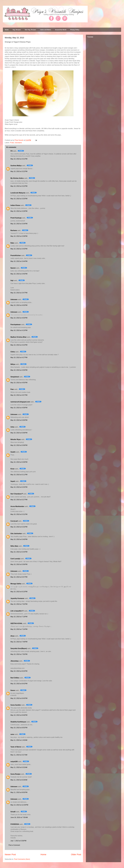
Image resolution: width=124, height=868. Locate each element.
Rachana (14, 230)
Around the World (61, 30)
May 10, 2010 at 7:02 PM (19, 604)
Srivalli (13, 812)
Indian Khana (15, 205)
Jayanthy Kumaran (17, 598)
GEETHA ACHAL (17, 623)
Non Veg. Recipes (30, 30)
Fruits (12, 143)
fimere (13, 690)
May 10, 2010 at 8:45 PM (19, 698)
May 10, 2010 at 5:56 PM (19, 564)
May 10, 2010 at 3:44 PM (19, 261)
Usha (12, 427)
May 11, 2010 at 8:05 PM (19, 792)
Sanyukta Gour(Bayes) (19, 648)
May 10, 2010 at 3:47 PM (19, 293)
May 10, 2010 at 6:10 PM (19, 592)
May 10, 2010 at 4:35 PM (19, 370)
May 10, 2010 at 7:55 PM (19, 654)
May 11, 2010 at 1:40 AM (19, 740)
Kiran (12, 469)
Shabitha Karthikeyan (18, 722)
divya (12, 636)
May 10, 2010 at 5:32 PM (19, 527)
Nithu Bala (14, 546)
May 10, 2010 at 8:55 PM (19, 728)
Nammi (13, 268)
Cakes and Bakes (46, 30)
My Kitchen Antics (17, 178)
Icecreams (18, 143)
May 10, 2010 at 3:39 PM (19, 236)
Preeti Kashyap (16, 218)
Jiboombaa (14, 661)
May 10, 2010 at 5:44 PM (19, 552)
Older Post (76, 854)
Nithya (13, 364)
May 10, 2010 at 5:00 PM (19, 420)
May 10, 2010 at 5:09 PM (19, 445)
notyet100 (14, 762)
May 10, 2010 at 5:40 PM (19, 539)
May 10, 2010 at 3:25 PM (19, 199)
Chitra (13, 352)
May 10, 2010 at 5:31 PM (19, 514)
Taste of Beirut (16, 747)
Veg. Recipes (17, 30)
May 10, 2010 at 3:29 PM (19, 211)
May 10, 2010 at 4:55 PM (19, 383)
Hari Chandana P (17, 494)
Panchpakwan (16, 325)
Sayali (13, 481)
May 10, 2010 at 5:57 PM (19, 577)
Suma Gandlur (16, 705)
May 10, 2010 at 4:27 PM (19, 357)
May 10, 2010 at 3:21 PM (19, 159)
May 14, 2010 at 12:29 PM (19, 805)
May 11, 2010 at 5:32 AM (19, 767)
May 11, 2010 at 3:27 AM (19, 755)
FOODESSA (15, 824)
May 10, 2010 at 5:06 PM (19, 433)
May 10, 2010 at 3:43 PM (19, 249)
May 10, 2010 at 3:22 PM (19, 171)
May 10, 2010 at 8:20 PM (19, 671)
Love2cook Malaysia (18, 193)
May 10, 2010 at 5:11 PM (19, 475)
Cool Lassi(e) (15, 559)
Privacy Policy (75, 30)
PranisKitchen (16, 255)
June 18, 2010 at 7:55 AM (19, 817)
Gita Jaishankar (16, 534)
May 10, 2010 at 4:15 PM (19, 330)
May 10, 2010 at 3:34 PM (19, 224)
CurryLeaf (14, 521)
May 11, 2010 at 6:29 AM (19, 780)
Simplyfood (15, 377)
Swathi (13, 452)
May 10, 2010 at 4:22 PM (19, 345)
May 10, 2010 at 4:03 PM (19, 305)
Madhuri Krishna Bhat (18, 337)
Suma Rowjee (15, 774)
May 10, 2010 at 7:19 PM (19, 617)
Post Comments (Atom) (22, 859)
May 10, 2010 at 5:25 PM (19, 487)
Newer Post (10, 854)
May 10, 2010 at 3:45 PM (19, 274)
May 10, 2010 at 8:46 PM (19, 715)
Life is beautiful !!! (17, 611)
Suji (12, 280)
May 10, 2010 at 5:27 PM (19, 500)
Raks (12, 243)
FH (11, 151)
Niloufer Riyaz (16, 439)
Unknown (14, 300)
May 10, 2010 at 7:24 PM (19, 629)
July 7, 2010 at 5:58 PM (18, 841)
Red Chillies (15, 678)
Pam (12, 389)
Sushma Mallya (16, 166)
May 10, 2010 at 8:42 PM (19, 684)
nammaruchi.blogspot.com (20, 402)
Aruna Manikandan (17, 506)
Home (7, 30)
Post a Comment (14, 845)
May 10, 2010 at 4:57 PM (19, 395)
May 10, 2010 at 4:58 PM (19, 408)
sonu (12, 734)
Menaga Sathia (16, 584)
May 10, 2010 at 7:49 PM (19, 642)
